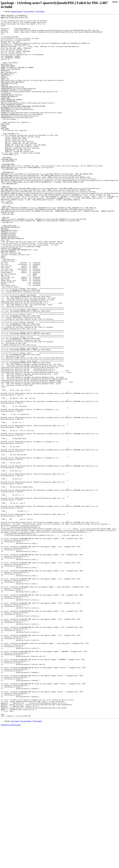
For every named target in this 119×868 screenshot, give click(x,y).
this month (40, 11)
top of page (15, 861)
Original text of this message (11, 864)
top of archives (29, 11)
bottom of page (16, 11)
